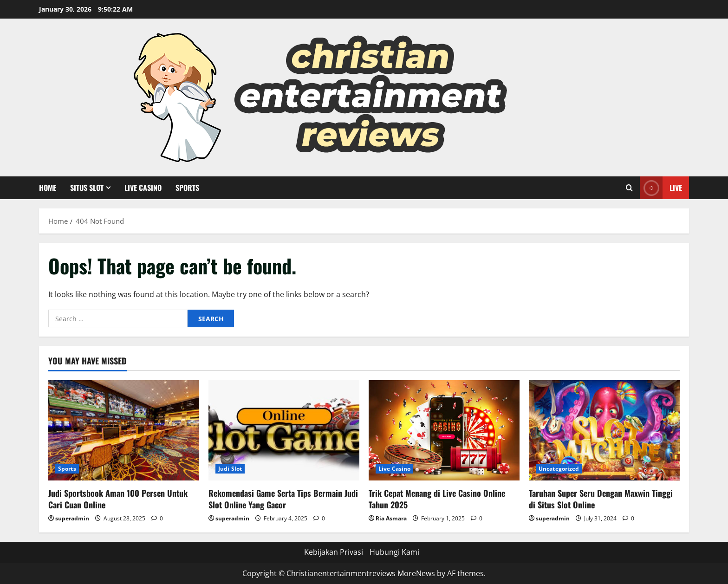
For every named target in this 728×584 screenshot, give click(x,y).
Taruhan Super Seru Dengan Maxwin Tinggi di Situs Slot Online (601, 499)
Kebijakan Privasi (334, 552)
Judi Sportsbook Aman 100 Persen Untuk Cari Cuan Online (118, 499)
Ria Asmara (391, 518)
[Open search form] (629, 188)
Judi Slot (230, 469)
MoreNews (416, 573)
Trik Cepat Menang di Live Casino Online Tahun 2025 (437, 499)
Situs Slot (87, 188)
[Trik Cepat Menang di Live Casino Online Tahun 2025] (444, 431)
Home (48, 188)
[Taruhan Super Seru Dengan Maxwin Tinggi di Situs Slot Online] (604, 431)
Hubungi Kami (394, 552)
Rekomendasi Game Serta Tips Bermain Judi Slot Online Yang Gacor (283, 499)
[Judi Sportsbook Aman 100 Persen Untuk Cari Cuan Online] (124, 431)
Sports (187, 188)
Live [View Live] (661, 188)
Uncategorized (559, 469)
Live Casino (143, 188)
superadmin (72, 518)
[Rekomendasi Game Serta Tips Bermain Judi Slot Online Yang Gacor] (284, 431)
